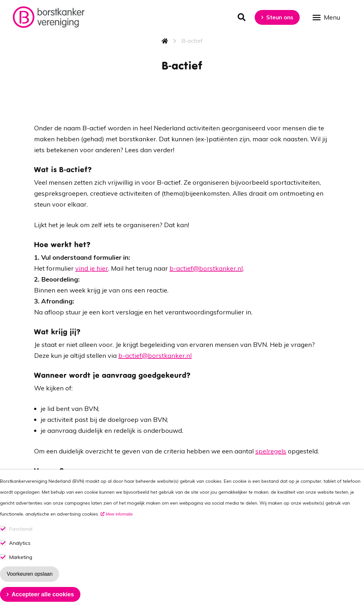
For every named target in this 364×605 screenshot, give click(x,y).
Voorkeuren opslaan (30, 586)
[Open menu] (329, 17)
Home (165, 41)
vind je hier (92, 268)
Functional (21, 541)
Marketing (21, 569)
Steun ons (280, 17)
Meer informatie (119, 526)
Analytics (20, 555)
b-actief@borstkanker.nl (206, 268)
